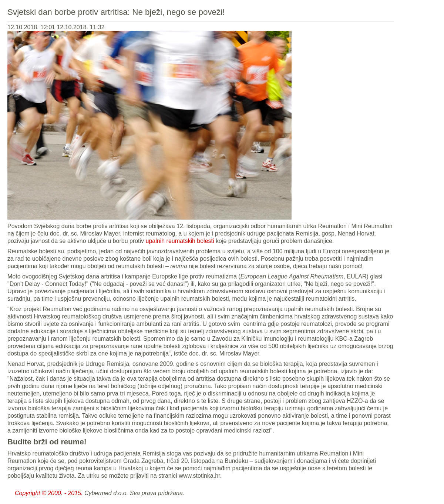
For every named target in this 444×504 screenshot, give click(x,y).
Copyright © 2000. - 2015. (49, 493)
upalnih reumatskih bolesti (180, 241)
